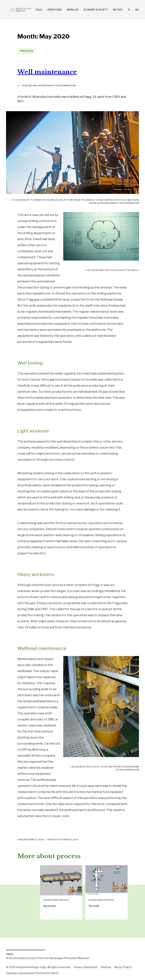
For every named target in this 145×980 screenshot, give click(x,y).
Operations (54, 10)
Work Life (73, 10)
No (137, 10)
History (118, 10)
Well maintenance (47, 72)
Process (27, 51)
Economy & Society (96, 10)
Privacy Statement (86, 967)
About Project (123, 967)
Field (39, 10)
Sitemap (106, 967)
